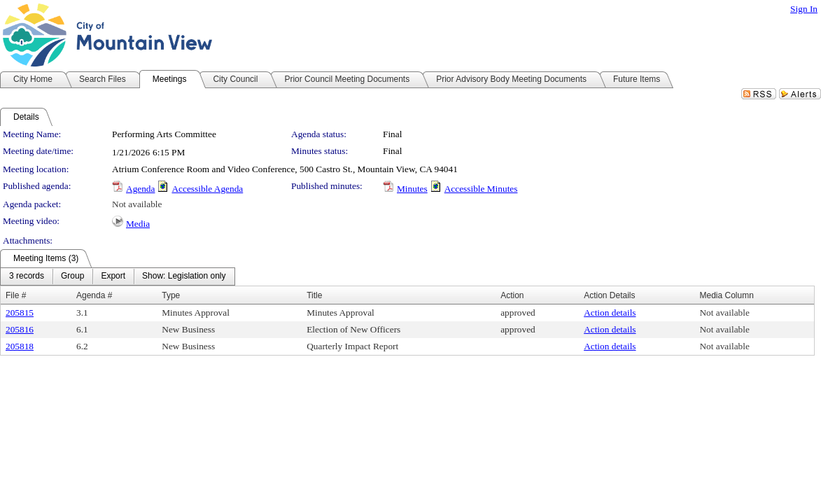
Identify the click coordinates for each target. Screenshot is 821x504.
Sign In (804, 9)
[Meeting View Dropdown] (184, 276)
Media (138, 224)
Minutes (412, 189)
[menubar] (118, 276)
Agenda (140, 189)
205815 (20, 313)
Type (171, 295)
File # (16, 295)
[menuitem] (27, 276)
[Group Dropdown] (72, 276)
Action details (610, 313)
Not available (137, 204)
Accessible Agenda (207, 189)
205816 (20, 329)
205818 (20, 346)
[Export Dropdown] (113, 276)
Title (314, 295)
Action (512, 295)
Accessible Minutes (481, 189)
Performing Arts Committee (164, 134)
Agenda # (94, 295)
